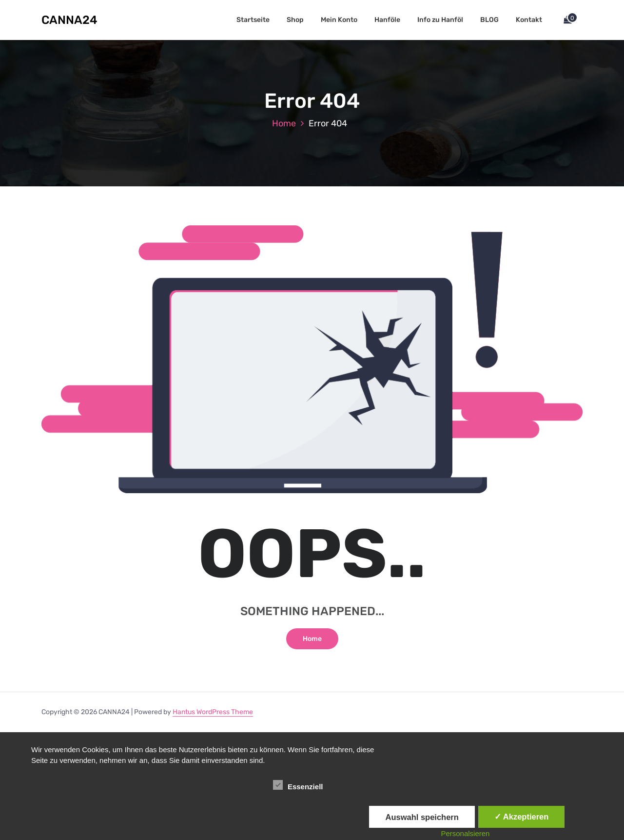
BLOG (489, 20)
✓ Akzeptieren (522, 817)
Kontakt (529, 20)
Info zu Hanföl (440, 20)
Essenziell (298, 785)
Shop (295, 20)
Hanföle (387, 20)
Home (284, 123)
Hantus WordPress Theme (213, 712)
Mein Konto (339, 20)
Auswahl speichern (422, 817)
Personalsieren (465, 833)
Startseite (253, 20)
